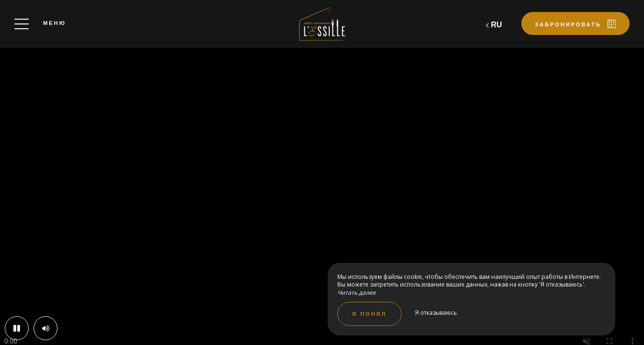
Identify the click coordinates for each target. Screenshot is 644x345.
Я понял (369, 314)
